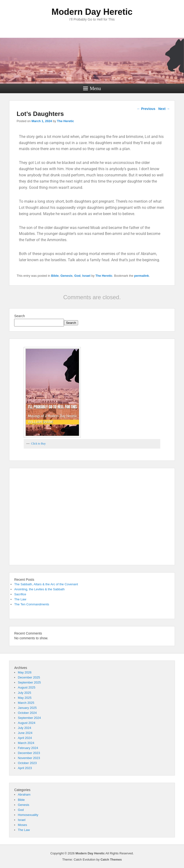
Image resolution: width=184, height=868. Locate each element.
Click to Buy (38, 444)
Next (164, 109)
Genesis (66, 276)
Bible (55, 276)
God (77, 276)
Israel (86, 276)
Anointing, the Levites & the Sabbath (39, 589)
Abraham (24, 795)
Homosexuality (28, 815)
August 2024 (26, 723)
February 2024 (28, 748)
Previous (146, 109)
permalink (141, 276)
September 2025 (29, 682)
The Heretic (66, 121)
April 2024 (25, 738)
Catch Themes (111, 860)
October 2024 (27, 713)
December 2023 (29, 753)
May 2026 (25, 672)
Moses (22, 825)
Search (19, 316)
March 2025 (26, 703)
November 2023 (29, 758)
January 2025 (27, 708)
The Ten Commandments (32, 604)
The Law (20, 599)
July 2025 (24, 693)
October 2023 (27, 763)
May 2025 (25, 698)
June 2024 (25, 733)
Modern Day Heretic (92, 12)
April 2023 (25, 768)
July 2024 (24, 728)
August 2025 (26, 687)
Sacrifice (20, 594)
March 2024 (26, 743)
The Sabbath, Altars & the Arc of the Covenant (46, 584)
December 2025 (29, 677)
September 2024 (29, 718)
